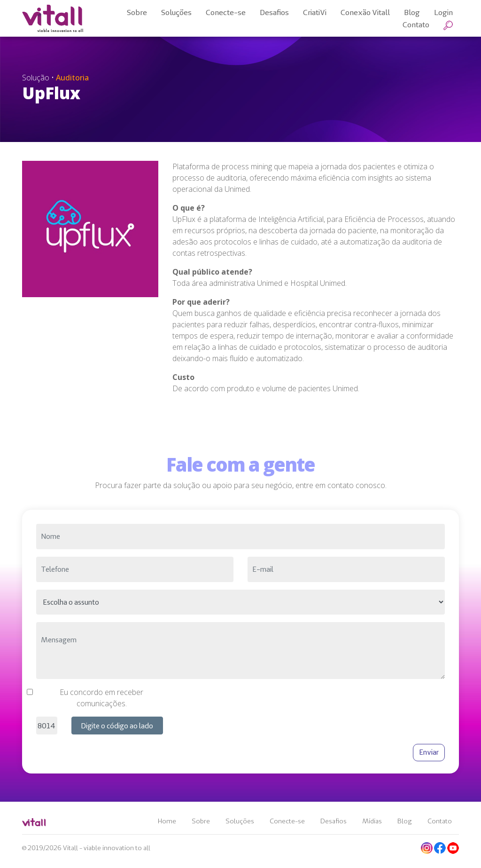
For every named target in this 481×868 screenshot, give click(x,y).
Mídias (372, 821)
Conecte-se (287, 821)
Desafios (334, 821)
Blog (405, 821)
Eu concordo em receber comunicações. (101, 698)
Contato (440, 821)
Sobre (201, 821)
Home (167, 821)
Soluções (240, 821)
